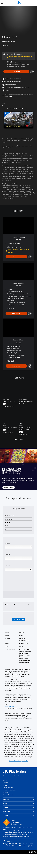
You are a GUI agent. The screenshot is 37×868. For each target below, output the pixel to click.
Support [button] (18, 808)
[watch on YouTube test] (29, 126)
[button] (19, 120)
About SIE (5, 783)
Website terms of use (15, 845)
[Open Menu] (2, 3)
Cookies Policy (25, 844)
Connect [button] (18, 816)
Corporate (5, 792)
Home (4, 776)
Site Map (20, 844)
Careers (5, 785)
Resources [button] (18, 812)
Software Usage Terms (31, 845)
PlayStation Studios (8, 788)
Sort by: (7, 566)
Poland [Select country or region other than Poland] (8, 841)
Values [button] (18, 804)
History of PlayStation (9, 795)
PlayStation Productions (9, 790)
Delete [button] (30, 605)
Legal (4, 843)
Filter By (7, 554)
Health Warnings (9, 706)
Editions (7, 543)
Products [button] (18, 800)
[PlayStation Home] (19, 3)
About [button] (18, 780)
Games (10, 776)
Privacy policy (9, 844)
